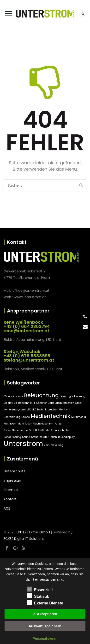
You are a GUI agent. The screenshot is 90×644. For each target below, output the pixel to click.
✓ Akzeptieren (45, 614)
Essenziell (40, 589)
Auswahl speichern (45, 626)
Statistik (38, 596)
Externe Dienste (45, 603)
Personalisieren (45, 638)
